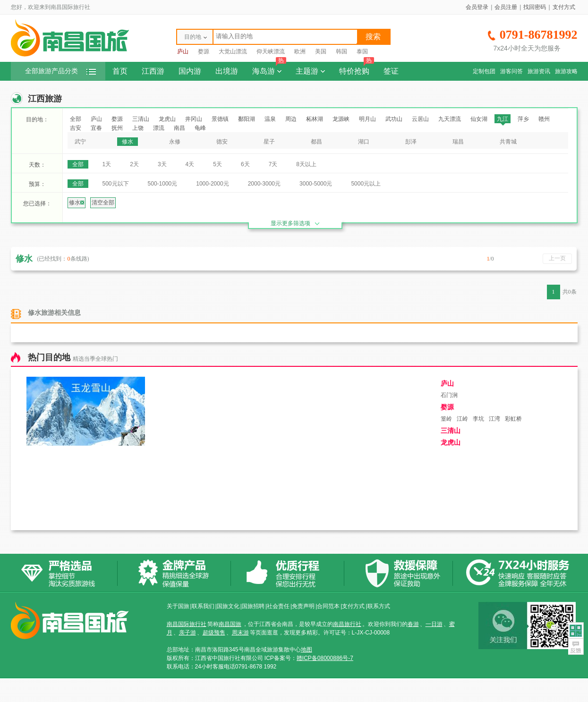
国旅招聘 (253, 606)
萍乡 (523, 119)
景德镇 (220, 119)
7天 (273, 164)
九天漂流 (450, 119)
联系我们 (203, 606)
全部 (76, 119)
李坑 (478, 419)
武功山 (394, 119)
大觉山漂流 (233, 51)
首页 (120, 71)
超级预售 (214, 633)
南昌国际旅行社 (187, 624)
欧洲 (300, 51)
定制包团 (484, 71)
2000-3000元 (264, 184)
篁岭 (446, 419)
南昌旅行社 (347, 624)
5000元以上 (366, 184)
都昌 (316, 142)
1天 (107, 164)
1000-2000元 (212, 184)
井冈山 (194, 119)
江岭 (462, 419)
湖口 (364, 142)
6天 (245, 164)
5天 (217, 164)
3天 (162, 164)
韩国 (341, 51)
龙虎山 (167, 119)
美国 (321, 51)
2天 (134, 164)
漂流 (159, 128)
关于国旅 (178, 606)
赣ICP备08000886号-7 (325, 658)
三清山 (141, 119)
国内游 (190, 71)
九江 (503, 119)
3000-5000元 (316, 184)
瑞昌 (458, 142)
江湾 (494, 419)
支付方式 (564, 7)
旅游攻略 (566, 71)
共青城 (508, 142)
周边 (291, 119)
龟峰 (200, 128)
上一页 (557, 258)
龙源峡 (341, 119)
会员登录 (477, 7)
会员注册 (506, 7)
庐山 (183, 51)
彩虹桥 (513, 419)
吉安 (76, 128)
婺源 (204, 51)
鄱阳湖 (247, 119)
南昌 (179, 128)
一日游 (434, 624)
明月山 (367, 119)
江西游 (153, 71)
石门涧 (449, 395)
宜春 (96, 128)
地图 (307, 650)
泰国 (362, 51)
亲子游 (187, 633)
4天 (190, 164)
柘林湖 (315, 119)
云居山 (420, 119)
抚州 (117, 128)
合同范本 (328, 606)
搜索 (373, 37)
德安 (222, 142)
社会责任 (278, 606)
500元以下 (116, 184)
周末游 (240, 633)
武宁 (80, 142)
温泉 (270, 119)
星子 (269, 142)
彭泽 (411, 142)
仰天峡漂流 (271, 51)
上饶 (138, 128)
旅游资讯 (539, 71)
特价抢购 (357, 68)
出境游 (227, 71)
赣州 (544, 119)
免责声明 (303, 606)
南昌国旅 (230, 624)
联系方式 (379, 606)
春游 (413, 624)
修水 (128, 142)
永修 (175, 142)
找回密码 (535, 7)
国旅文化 (228, 606)
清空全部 (103, 203)
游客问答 (511, 71)
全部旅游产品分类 (60, 71)
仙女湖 (479, 119)
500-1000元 (163, 184)
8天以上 (306, 164)
